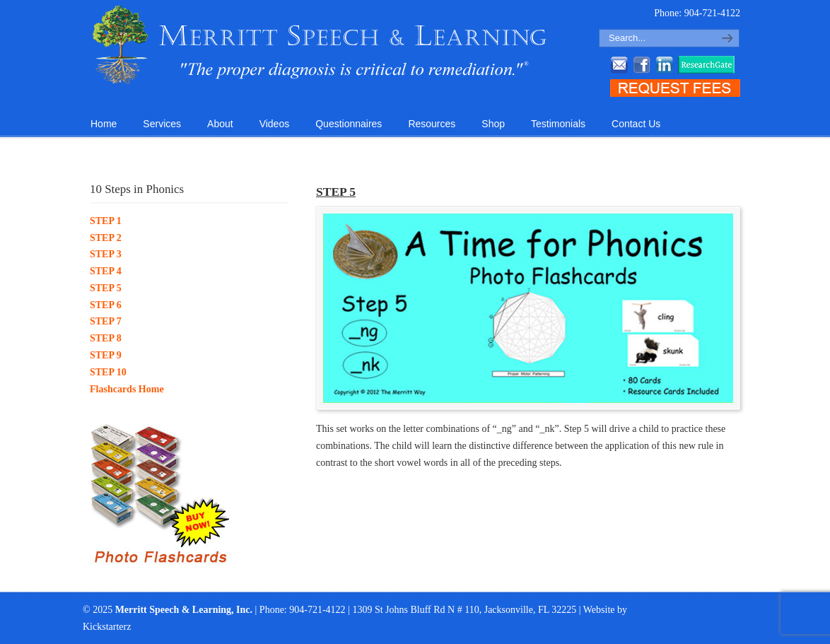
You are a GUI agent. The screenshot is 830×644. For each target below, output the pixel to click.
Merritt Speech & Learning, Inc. (320, 45)
